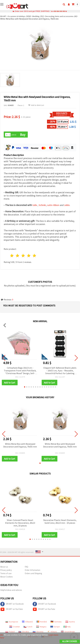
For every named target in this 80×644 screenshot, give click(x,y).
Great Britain (68, 632)
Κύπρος (52, 632)
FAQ (26, 568)
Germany (56, 622)
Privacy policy (6, 571)
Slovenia (38, 632)
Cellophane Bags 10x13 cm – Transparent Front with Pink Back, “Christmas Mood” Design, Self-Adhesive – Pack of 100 (20, 371)
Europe (55, 627)
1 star (12, 256)
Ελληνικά (27, 622)
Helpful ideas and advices (11, 591)
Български (12, 622)
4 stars (29, 256)
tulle (35, 205)
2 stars (18, 256)
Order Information (33, 571)
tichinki (42, 205)
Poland (10, 632)
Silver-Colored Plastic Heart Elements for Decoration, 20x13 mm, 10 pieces (20, 523)
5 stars (34, 256)
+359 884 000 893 (59, 11)
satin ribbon (53, 205)
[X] (2, 635)
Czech (28, 627)
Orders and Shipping (33, 574)
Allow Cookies (70, 641)
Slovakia (24, 632)
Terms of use (6, 574)
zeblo (67, 205)
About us (4, 568)
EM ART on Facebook (12, 605)
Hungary (41, 627)
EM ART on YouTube (12, 610)
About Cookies (7, 577)
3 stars (23, 256)
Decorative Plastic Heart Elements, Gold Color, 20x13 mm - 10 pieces (60, 522)
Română (42, 622)
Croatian (15, 627)
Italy (67, 627)
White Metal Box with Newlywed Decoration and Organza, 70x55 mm (20, 446)
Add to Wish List (36, 105)
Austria (70, 622)
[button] (25, 387)
